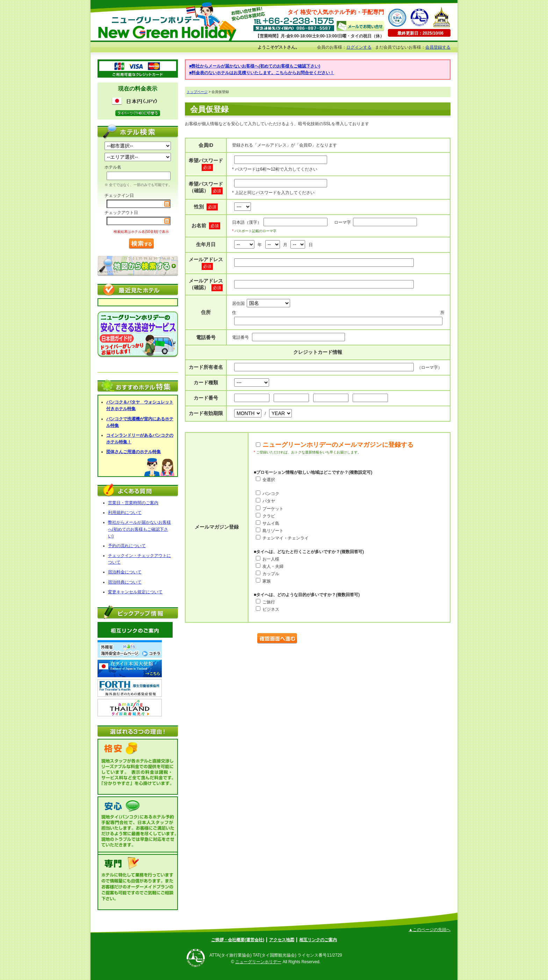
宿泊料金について (125, 572)
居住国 (261, 303)
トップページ (197, 92)
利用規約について (125, 513)
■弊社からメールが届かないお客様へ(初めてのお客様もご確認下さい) (255, 66)
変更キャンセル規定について (135, 592)
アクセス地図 (282, 940)
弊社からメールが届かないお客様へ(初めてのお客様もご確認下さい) (139, 529)
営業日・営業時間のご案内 (133, 503)
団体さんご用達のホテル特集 (134, 452)
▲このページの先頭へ (430, 930)
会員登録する (438, 47)
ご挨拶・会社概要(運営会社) (238, 940)
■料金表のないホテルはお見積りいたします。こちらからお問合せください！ (262, 73)
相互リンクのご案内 (318, 940)
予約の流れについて (127, 546)
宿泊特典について (125, 582)
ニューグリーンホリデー (258, 962)
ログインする (359, 47)
